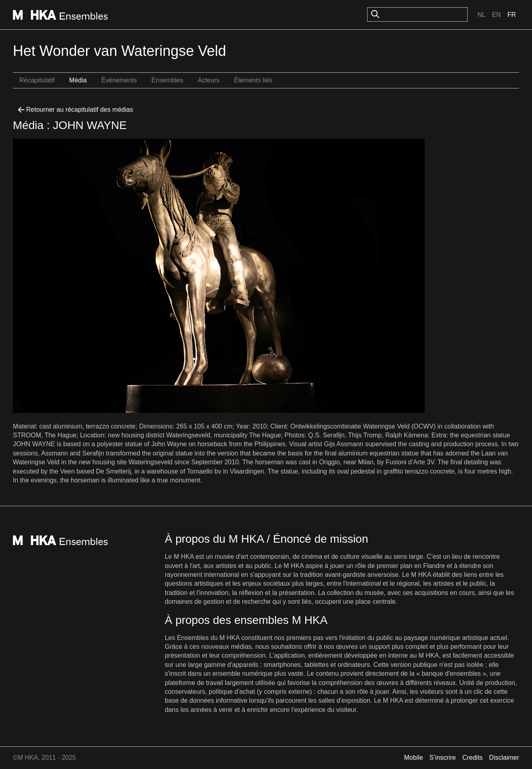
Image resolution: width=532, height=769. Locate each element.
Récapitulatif (37, 80)
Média (78, 80)
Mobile (414, 758)
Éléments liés (253, 80)
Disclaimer (504, 758)
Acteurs (209, 80)
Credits (473, 758)
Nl (481, 15)
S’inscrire (443, 758)
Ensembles (167, 80)
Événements (119, 80)
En (496, 15)
